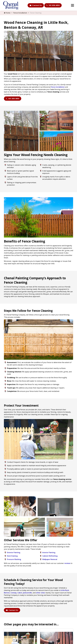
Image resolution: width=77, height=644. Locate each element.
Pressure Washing (14, 559)
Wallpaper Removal (50, 559)
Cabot (20, 593)
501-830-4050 (53, 5)
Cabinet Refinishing (50, 556)
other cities (40, 593)
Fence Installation (20, 13)
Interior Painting (49, 552)
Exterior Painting (14, 552)
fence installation (58, 87)
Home (7, 13)
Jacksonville (27, 593)
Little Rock (65, 590)
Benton (7, 593)
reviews (67, 563)
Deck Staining (12, 556)
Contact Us (36, 5)
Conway (14, 593)
